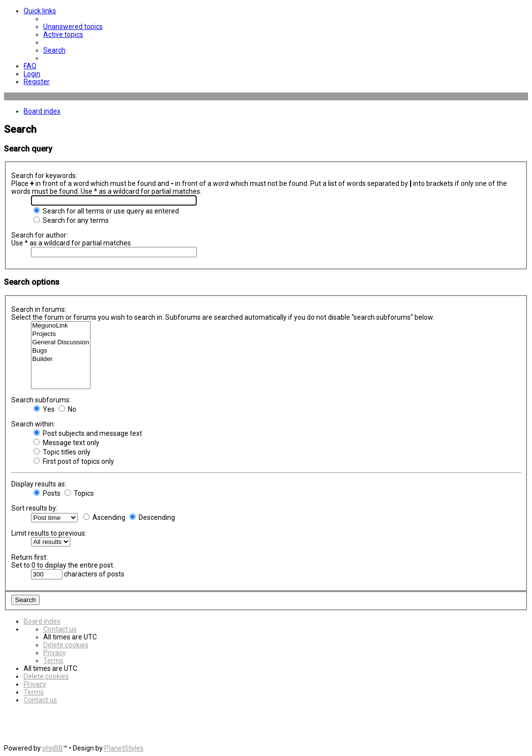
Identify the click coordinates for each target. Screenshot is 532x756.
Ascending (104, 517)
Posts (47, 493)
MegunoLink (61, 326)
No (67, 409)
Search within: (33, 424)
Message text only (66, 443)
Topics (79, 493)
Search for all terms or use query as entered (106, 211)
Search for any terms (71, 220)
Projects (61, 334)
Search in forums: (39, 309)
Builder (61, 359)
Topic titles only (62, 452)
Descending (152, 517)
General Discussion (61, 343)
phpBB (53, 748)
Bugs (61, 351)
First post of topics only (74, 461)
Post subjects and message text (88, 433)
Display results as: (39, 484)
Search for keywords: (44, 176)
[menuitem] (73, 27)
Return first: (30, 557)
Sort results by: (34, 508)
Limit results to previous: (49, 533)
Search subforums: (41, 400)
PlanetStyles (124, 748)
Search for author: (40, 235)
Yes (44, 409)
